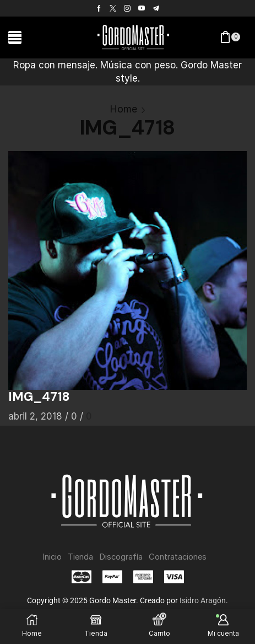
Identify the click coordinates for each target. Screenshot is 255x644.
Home (123, 109)
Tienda (80, 557)
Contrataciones (178, 557)
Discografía (121, 557)
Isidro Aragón (203, 600)
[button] (15, 37)
